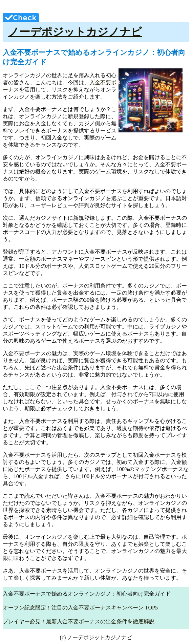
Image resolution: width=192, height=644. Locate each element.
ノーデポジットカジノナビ (75, 32)
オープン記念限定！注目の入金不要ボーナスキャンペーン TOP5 (80, 608)
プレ (19, 131)
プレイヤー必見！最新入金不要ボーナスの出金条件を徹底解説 (79, 621)
